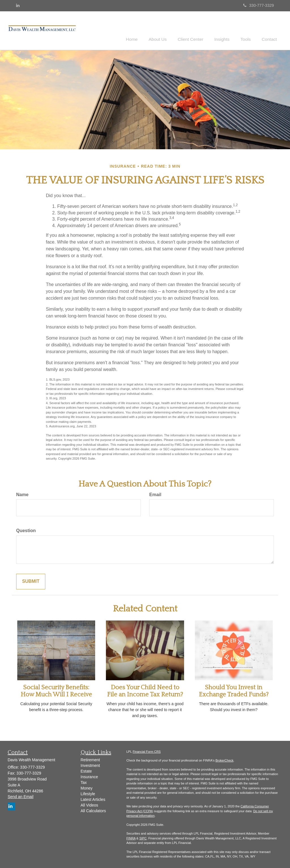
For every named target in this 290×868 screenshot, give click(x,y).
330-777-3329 (259, 5)
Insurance (89, 776)
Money (87, 787)
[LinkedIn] (18, 5)
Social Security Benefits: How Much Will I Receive (56, 690)
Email (155, 494)
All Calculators (93, 810)
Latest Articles (93, 799)
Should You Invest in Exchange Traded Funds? (234, 690)
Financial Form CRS (147, 751)
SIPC (143, 837)
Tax (84, 782)
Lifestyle (88, 793)
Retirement (90, 759)
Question (26, 530)
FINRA (131, 837)
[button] (167, 29)
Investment (90, 765)
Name (22, 494)
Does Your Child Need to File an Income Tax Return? (145, 690)
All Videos (89, 804)
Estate (86, 770)
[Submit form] (31, 581)
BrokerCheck (225, 760)
